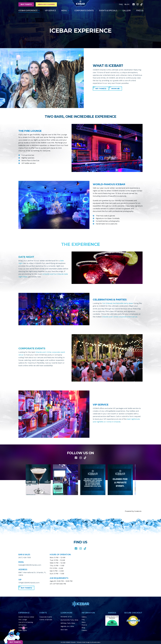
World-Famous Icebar (26, 617)
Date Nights (23, 630)
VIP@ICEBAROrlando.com (29, 583)
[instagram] (138, 4)
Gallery (84, 617)
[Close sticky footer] (23, 628)
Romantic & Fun (66, 617)
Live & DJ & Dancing (26, 622)
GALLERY (127, 11)
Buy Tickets (26, 4)
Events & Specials (108, 11)
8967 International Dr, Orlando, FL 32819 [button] (32, 574)
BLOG (127, 4)
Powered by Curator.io (133, 511)
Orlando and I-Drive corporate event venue (120, 317)
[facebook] (134, 4)
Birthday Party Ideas (68, 623)
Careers (84, 630)
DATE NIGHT (26, 257)
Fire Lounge (23, 620)
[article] (39, 480)
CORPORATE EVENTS (32, 348)
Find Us (84, 625)
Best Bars (64, 630)
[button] (67, 480)
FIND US (140, 11)
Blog (83, 628)
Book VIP (115, 88)
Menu (64, 11)
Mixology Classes (46, 4)
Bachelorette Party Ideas (69, 620)
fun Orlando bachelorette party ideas (118, 303)
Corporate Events (84, 11)
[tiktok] (142, 4)
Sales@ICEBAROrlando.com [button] (30, 565)
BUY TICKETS (15, 642)
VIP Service (50, 11)
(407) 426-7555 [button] (25, 557)
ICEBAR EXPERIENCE (28, 11)
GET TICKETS (101, 88)
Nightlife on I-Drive (67, 626)
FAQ (121, 4)
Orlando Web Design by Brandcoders (88, 642)
